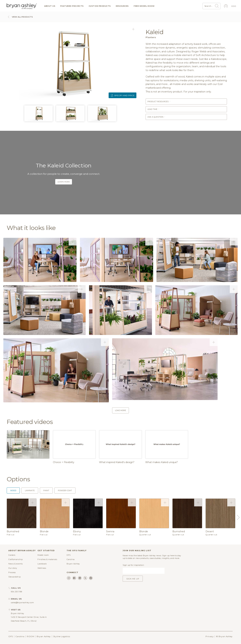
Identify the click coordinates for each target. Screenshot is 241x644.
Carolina (71, 559)
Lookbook (42, 564)
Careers (12, 555)
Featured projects (72, 6)
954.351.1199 (16, 592)
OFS (69, 555)
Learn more (64, 182)
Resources (122, 6)
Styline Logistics (62, 636)
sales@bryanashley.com (22, 603)
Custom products (100, 6)
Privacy (210, 636)
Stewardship (14, 577)
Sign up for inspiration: (133, 565)
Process (12, 572)
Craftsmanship (15, 559)
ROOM (30, 636)
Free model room (144, 6)
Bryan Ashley (73, 564)
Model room (43, 555)
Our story (13, 568)
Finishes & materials (47, 559)
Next (238, 517)
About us (50, 6)
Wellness (42, 568)
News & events (15, 564)
